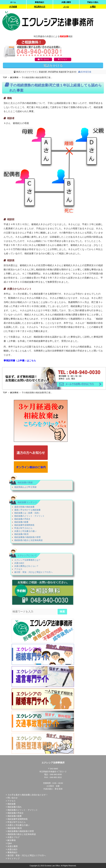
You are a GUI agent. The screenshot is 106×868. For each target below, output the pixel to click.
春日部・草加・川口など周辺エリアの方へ (33, 572)
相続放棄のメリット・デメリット (29, 516)
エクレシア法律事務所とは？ (27, 560)
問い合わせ (43, 59)
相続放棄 (12, 804)
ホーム (13, 2)
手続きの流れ (93, 2)
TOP (5, 77)
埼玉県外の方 (40, 7)
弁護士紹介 (19, 563)
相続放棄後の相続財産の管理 (27, 537)
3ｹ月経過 (13, 7)
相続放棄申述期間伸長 (24, 525)
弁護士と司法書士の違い (25, 531)
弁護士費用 (66, 2)
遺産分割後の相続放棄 (24, 507)
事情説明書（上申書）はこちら (20, 361)
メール (66, 7)
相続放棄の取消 (21, 534)
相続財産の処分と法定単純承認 (28, 540)
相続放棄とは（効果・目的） (27, 513)
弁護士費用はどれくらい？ (26, 566)
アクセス (63, 59)
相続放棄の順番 (21, 522)
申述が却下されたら (23, 528)
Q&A (10, 843)
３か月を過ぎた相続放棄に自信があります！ (28, 795)
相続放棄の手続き (22, 519)
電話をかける (53, 65)
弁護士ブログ (14, 837)
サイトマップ (14, 858)
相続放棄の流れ (15, 807)
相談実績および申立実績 (25, 487)
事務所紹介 (40, 2)
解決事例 (14, 77)
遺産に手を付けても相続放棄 (27, 510)
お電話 (93, 7)
